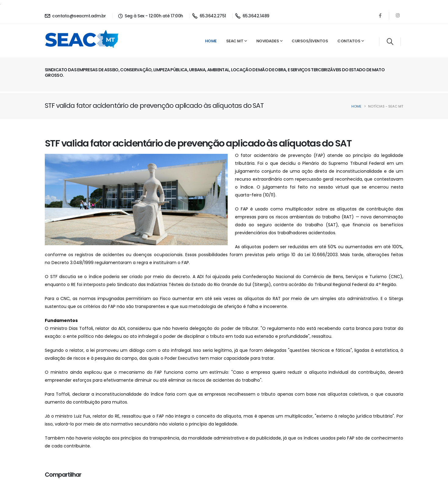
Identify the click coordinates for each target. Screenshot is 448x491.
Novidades (268, 41)
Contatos (349, 41)
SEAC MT (235, 41)
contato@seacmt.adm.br (75, 16)
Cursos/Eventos (310, 41)
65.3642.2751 (209, 16)
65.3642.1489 (252, 16)
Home (211, 41)
